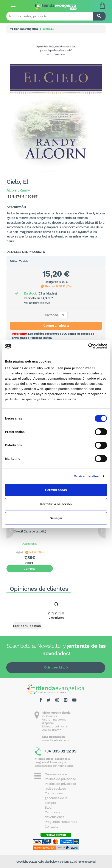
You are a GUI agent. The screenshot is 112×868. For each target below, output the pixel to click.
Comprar (30, 569)
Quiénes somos (56, 774)
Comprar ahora (56, 325)
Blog (48, 807)
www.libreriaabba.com (57, 740)
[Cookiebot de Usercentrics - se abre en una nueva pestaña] (88, 346)
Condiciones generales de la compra (56, 798)
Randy (34, 544)
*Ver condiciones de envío (37, 303)
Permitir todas (56, 490)
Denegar (56, 518)
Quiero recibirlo (54, 667)
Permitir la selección (56, 504)
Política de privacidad (60, 779)
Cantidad (51, 315)
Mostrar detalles (86, 476)
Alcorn (26, 544)
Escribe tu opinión (27, 626)
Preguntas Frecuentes (61, 822)
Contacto (51, 826)
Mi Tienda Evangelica (24, 29)
